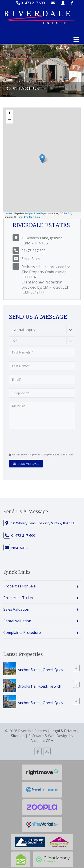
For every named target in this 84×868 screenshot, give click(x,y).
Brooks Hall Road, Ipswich (39, 686)
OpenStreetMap (36, 213)
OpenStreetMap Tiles (28, 217)
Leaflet (8, 213)
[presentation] (36, 440)
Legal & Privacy (63, 731)
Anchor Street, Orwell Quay (40, 670)
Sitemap (18, 736)
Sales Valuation (16, 609)
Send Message (26, 464)
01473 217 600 (31, 3)
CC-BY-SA (65, 213)
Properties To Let (18, 598)
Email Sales (31, 259)
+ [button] (10, 114)
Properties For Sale (19, 586)
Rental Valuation (17, 621)
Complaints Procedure (22, 632)
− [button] (10, 120)
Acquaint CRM (42, 741)
